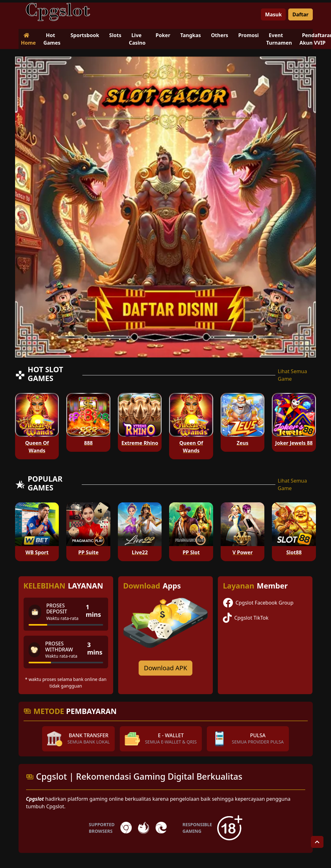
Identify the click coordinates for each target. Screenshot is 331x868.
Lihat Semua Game (292, 375)
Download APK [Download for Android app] (166, 668)
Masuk (273, 14)
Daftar (300, 14)
